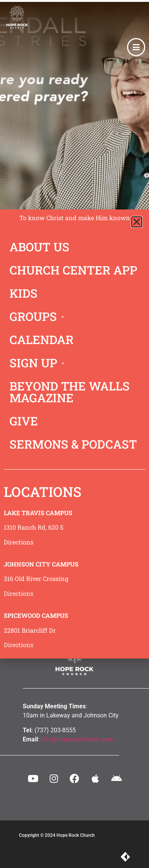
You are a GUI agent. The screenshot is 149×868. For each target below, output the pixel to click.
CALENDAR (42, 340)
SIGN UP (39, 363)
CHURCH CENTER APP (73, 270)
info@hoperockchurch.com (77, 739)
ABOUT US (39, 247)
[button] (137, 222)
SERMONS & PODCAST (73, 444)
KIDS (24, 293)
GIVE (24, 421)
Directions (19, 542)
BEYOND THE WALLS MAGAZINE (70, 392)
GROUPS (39, 316)
